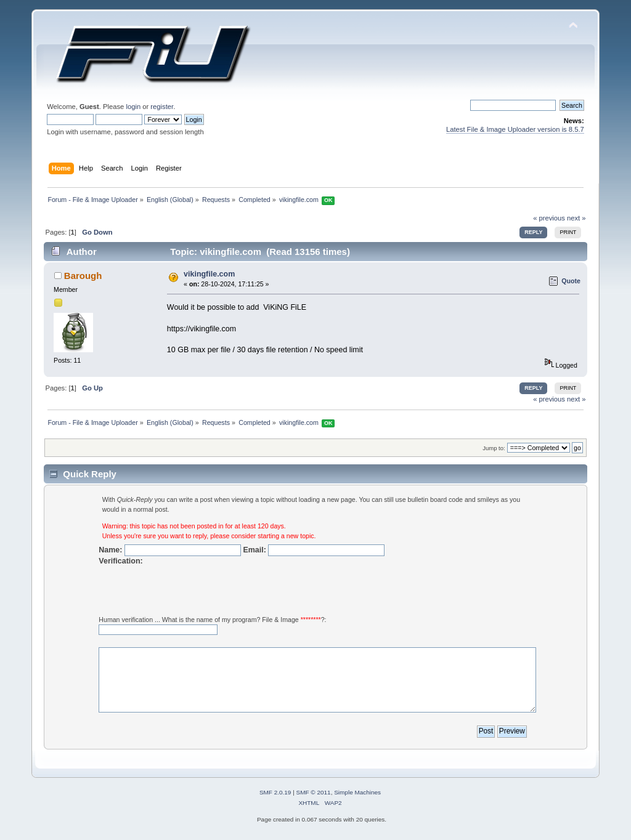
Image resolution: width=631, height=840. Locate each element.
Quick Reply (90, 474)
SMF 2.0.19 (275, 792)
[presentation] (192, 591)
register (162, 107)
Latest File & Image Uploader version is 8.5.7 (515, 129)
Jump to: (494, 448)
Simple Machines (357, 792)
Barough (83, 276)
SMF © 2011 (314, 792)
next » (576, 218)
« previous (549, 218)
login (133, 107)
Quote (571, 281)
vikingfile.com (209, 274)
